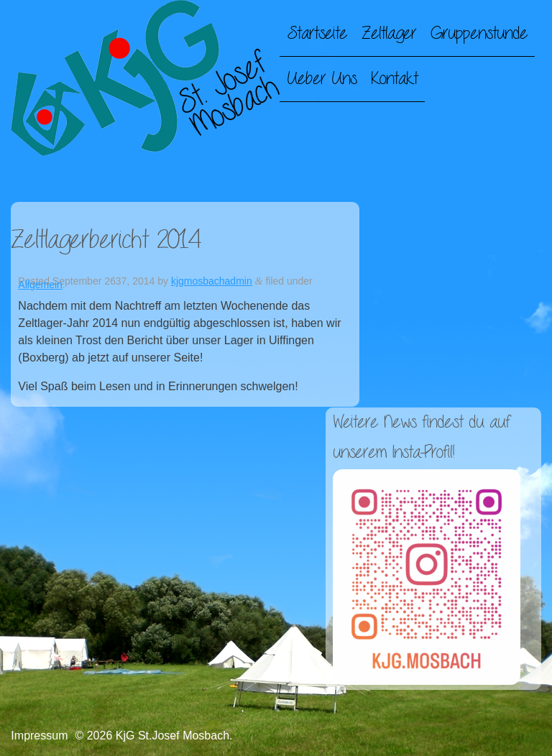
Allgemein (40, 285)
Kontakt (394, 79)
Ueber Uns (322, 79)
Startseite (317, 34)
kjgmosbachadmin (212, 281)
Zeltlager (389, 34)
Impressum (39, 736)
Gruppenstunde (479, 34)
